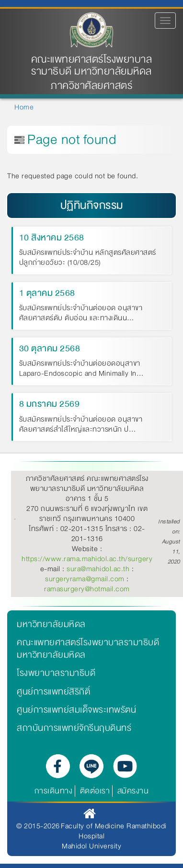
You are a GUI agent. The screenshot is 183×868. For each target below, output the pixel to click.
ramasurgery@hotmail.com (87, 589)
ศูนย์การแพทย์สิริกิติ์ (53, 692)
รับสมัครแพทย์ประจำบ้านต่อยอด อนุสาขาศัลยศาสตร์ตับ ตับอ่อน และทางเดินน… (81, 314)
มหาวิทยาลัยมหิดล (51, 624)
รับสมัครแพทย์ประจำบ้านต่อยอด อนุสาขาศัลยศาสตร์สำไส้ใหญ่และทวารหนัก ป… (81, 425)
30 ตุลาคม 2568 (50, 348)
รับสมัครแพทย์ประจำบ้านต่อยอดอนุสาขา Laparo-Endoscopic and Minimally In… (81, 369)
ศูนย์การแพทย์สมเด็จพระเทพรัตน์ (76, 710)
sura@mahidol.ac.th (98, 569)
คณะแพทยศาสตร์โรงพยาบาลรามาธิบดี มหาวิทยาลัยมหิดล (92, 65)
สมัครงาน (133, 791)
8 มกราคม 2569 (50, 404)
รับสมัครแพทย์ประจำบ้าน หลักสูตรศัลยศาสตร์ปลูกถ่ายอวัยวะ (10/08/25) (88, 258)
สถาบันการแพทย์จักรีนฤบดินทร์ (74, 728)
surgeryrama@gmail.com (85, 579)
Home (24, 107)
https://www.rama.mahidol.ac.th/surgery (87, 559)
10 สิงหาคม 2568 (52, 238)
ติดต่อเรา (95, 791)
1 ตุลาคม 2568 (47, 293)
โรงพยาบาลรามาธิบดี (56, 673)
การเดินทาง (54, 791)
